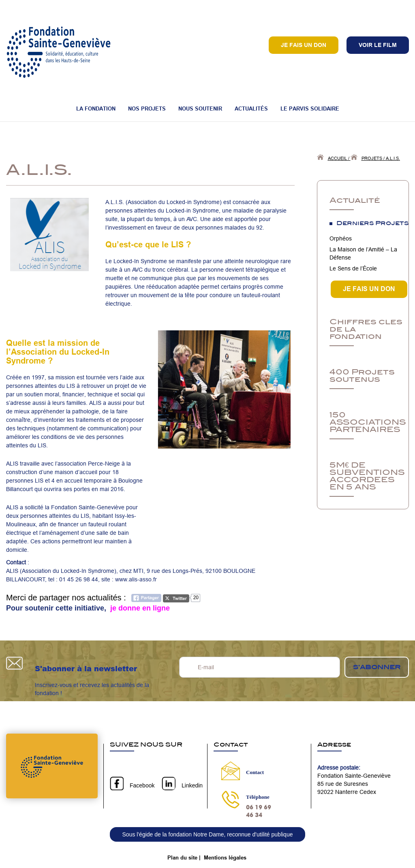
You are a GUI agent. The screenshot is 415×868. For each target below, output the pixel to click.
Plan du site (182, 857)
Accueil (337, 158)
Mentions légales (225, 857)
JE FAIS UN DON (369, 289)
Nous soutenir (200, 108)
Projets (372, 158)
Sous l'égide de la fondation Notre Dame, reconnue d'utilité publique (208, 834)
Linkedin (192, 785)
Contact (255, 772)
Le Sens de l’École (353, 268)
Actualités (251, 108)
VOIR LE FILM (378, 45)
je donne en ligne (139, 608)
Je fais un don (304, 45)
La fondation (96, 108)
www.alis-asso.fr (135, 579)
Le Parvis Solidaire (310, 108)
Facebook (142, 785)
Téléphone (258, 797)
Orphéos (341, 238)
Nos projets (147, 108)
